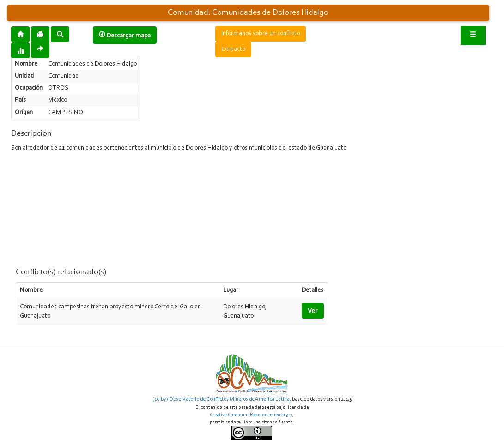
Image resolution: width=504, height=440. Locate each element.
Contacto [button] (233, 49)
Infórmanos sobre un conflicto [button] (261, 34)
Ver (313, 311)
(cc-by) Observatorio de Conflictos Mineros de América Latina (221, 399)
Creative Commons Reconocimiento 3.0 (251, 415)
